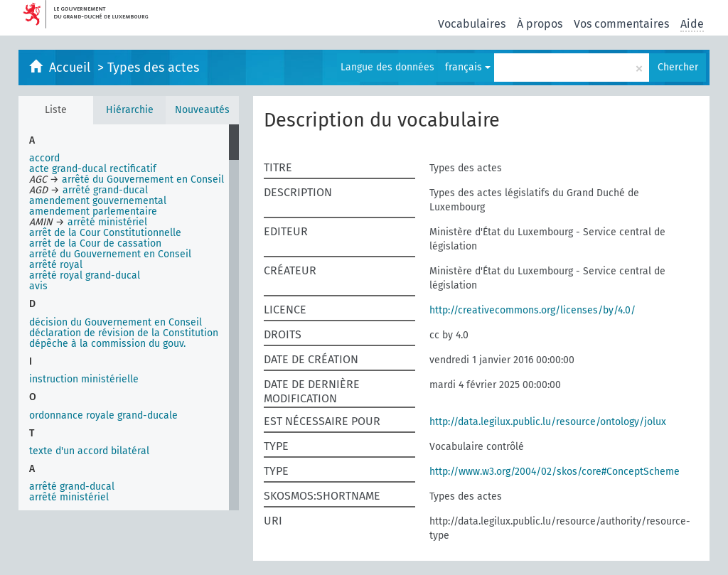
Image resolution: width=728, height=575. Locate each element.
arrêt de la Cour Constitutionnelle (105, 233)
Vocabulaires (472, 24)
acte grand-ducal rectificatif (93, 169)
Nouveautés (202, 110)
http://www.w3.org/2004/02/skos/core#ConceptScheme (555, 472)
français (468, 67)
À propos (540, 24)
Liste (56, 110)
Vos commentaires (621, 24)
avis (38, 286)
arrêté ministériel (69, 497)
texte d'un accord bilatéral (89, 451)
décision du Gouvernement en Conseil (116, 322)
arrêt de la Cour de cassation (95, 243)
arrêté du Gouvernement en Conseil (110, 254)
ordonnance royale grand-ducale (103, 415)
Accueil (71, 68)
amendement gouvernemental (98, 201)
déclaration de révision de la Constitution (124, 333)
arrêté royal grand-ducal (85, 275)
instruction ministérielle (84, 379)
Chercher (678, 67)
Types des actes (153, 68)
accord (44, 158)
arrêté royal (56, 265)
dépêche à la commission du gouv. (107, 344)
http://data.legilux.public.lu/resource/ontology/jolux (548, 422)
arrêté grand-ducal (72, 487)
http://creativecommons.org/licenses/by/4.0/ (532, 310)
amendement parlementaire (93, 211)
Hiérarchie (130, 110)
